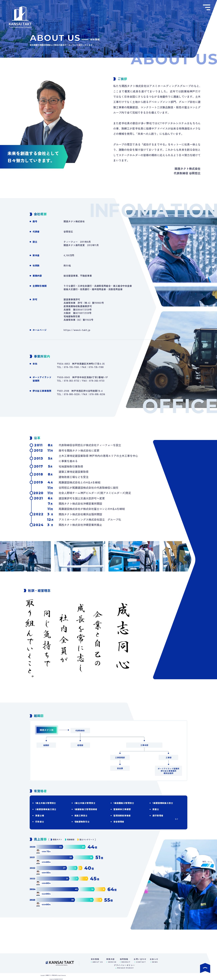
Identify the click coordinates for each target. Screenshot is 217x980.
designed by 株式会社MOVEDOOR (56, 979)
